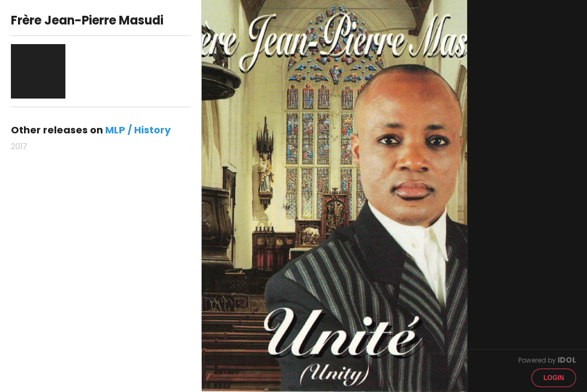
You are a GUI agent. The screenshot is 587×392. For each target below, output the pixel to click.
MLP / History (138, 130)
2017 (19, 146)
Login (554, 378)
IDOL (567, 360)
